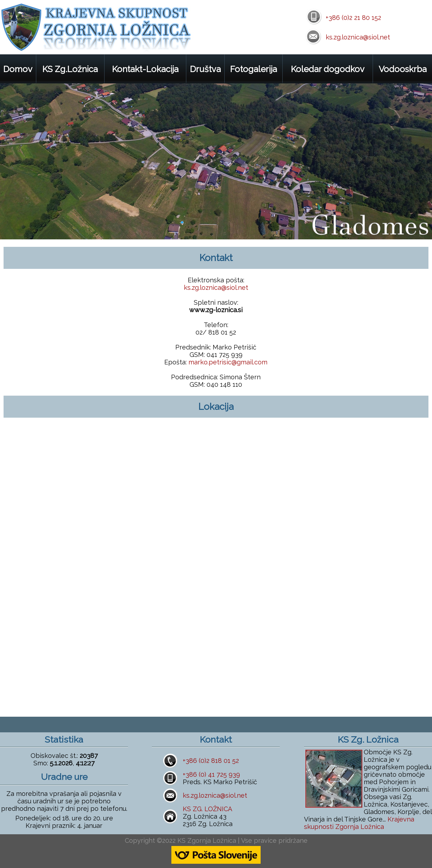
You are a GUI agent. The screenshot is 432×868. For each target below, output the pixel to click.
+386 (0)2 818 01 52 (211, 761)
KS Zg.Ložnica (70, 69)
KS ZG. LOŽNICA (207, 809)
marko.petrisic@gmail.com (228, 362)
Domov (18, 69)
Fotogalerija (254, 69)
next (419, 226)
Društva (205, 69)
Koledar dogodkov (328, 69)
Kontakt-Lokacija (145, 69)
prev (399, 226)
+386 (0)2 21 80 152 (353, 18)
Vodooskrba (403, 69)
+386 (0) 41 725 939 (211, 774)
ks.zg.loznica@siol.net (358, 37)
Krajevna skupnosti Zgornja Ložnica (359, 823)
